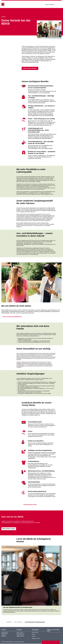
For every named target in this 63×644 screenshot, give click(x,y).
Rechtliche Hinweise (19, 642)
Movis (26, 365)
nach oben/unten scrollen (61, 642)
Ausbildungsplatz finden (29, 505)
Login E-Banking (51, 5)
